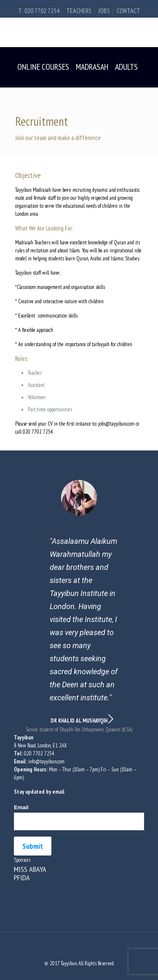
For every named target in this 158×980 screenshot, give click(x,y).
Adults (126, 67)
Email (21, 807)
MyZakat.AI (24, 892)
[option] (79, 607)
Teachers (79, 11)
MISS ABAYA (30, 869)
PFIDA (22, 878)
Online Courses (43, 67)
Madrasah (92, 67)
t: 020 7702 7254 (39, 11)
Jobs (104, 11)
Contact (129, 11)
